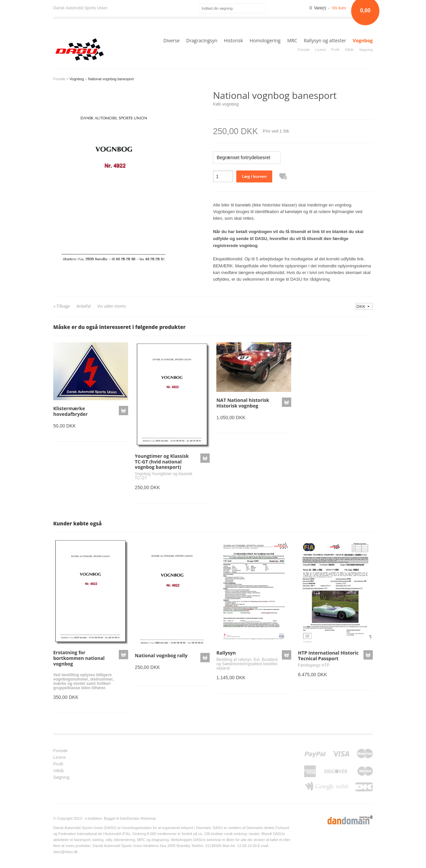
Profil (335, 50)
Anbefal (84, 306)
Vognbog (363, 40)
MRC (292, 40)
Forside (304, 50)
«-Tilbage (62, 306)
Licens (320, 50)
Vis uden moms (111, 306)
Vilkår (349, 50)
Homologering (265, 40)
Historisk (233, 40)
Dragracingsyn (202, 40)
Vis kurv (339, 8)
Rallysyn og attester (325, 40)
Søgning (366, 50)
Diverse (172, 40)
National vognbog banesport (111, 79)
